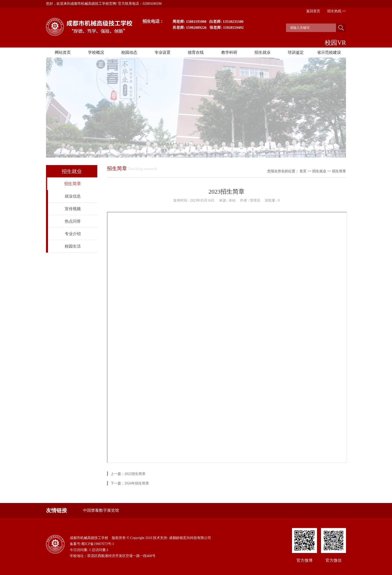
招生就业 (262, 52)
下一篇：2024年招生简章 (130, 483)
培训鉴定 (296, 52)
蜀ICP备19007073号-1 (98, 544)
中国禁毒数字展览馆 (101, 510)
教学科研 (229, 52)
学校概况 (96, 52)
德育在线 (196, 52)
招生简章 (73, 184)
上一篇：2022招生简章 (128, 474)
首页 (303, 171)
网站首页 (63, 52)
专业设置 (162, 52)
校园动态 (129, 52)
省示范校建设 (329, 52)
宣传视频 (73, 209)
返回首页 (313, 11)
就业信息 (73, 196)
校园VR (335, 43)
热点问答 (73, 221)
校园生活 (73, 246)
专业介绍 (73, 234)
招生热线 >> (337, 11)
